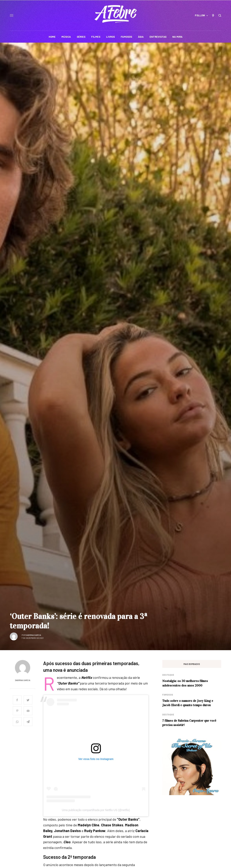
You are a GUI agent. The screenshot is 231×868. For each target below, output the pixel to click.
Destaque (168, 675)
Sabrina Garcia (33, 635)
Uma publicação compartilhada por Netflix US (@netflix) (96, 810)
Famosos (168, 695)
